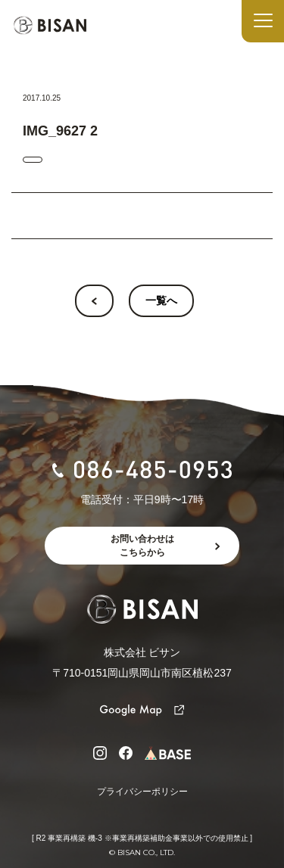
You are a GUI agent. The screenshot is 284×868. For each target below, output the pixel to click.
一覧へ (161, 300)
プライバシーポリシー (142, 792)
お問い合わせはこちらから (142, 546)
